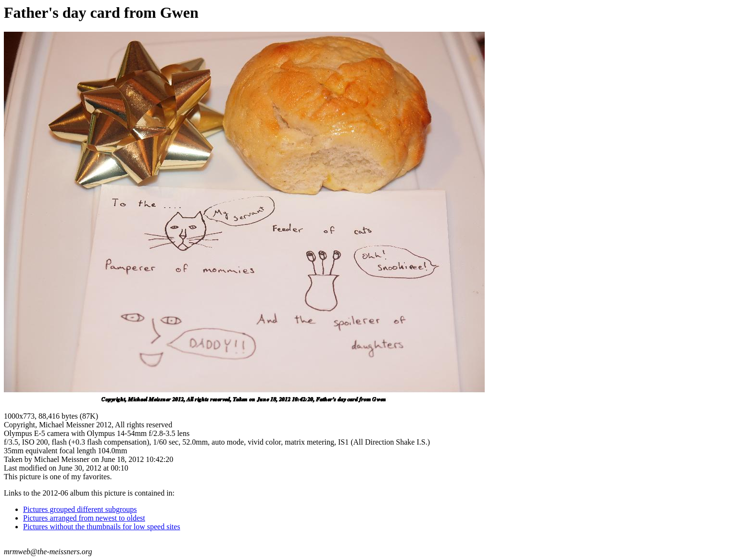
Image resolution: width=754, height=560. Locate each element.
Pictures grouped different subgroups (80, 509)
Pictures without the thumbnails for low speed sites (102, 527)
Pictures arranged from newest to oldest (84, 518)
